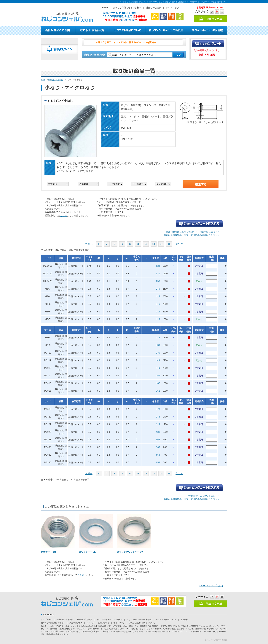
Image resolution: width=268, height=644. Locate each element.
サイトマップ (172, 8)
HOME (105, 8)
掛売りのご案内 (154, 8)
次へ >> (179, 244)
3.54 (158, 455)
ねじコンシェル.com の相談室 (139, 620)
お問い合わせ (104, 623)
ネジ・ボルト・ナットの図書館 (109, 620)
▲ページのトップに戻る (211, 586)
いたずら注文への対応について (142, 623)
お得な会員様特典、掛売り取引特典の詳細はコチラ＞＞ (192, 235)
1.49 (158, 289)
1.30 (158, 345)
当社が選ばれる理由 (65, 620)
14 (161, 244)
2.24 (158, 266)
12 (146, 244)
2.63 (158, 440)
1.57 (158, 376)
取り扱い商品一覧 (56, 80)
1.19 (158, 319)
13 (153, 244)
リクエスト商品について (166, 620)
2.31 (158, 432)
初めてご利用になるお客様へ (127, 8)
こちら (64, 216)
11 (138, 244)
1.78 (158, 409)
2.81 (158, 274)
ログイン (90, 623)
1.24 (158, 296)
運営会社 (184, 620)
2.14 (158, 424)
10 (130, 244)
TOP (43, 80)
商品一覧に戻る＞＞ (210, 232)
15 (169, 244)
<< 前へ (88, 244)
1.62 (158, 383)
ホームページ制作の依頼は (216, 640)
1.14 (158, 312)
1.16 (158, 304)
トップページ (47, 620)
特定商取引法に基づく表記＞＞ (182, 232)
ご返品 (81, 575)
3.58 (158, 281)
